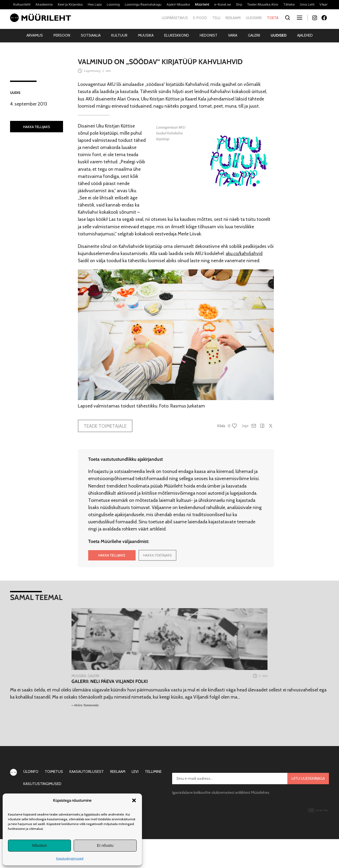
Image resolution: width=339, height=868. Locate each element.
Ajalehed (305, 35)
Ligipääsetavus (175, 18)
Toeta (273, 18)
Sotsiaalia (91, 35)
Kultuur (119, 35)
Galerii (254, 35)
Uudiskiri (254, 18)
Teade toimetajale (105, 426)
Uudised (279, 35)
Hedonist (209, 35)
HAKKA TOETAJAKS (157, 555)
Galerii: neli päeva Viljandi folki (110, 681)
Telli (216, 18)
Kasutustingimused (70, 858)
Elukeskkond (177, 35)
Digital (318, 810)
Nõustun (39, 845)
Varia (233, 35)
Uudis (15, 93)
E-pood (200, 18)
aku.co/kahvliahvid (244, 253)
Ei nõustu (105, 845)
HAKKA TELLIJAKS (37, 127)
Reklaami (233, 18)
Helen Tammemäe (86, 705)
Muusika (146, 35)
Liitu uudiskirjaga (308, 778)
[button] (134, 800)
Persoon (62, 35)
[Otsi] (288, 18)
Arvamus (35, 35)
